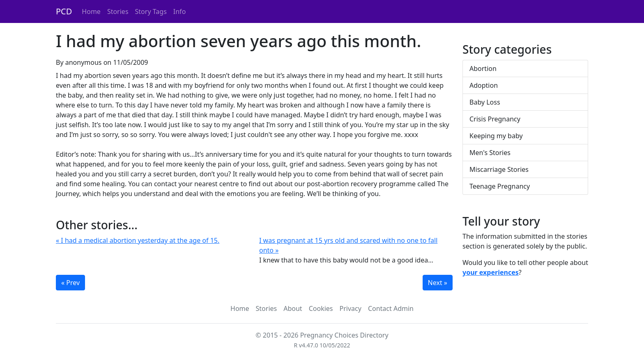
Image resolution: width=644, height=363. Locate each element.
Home (91, 11)
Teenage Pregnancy (500, 186)
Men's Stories (490, 153)
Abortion (483, 68)
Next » (438, 283)
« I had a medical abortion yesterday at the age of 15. (138, 240)
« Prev (70, 283)
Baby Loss (485, 102)
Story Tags (151, 11)
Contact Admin (391, 308)
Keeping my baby (496, 136)
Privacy (351, 308)
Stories (118, 11)
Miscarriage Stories (499, 169)
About (293, 308)
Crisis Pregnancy (495, 119)
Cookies (321, 308)
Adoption (484, 85)
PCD (64, 11)
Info (180, 11)
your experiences (491, 272)
